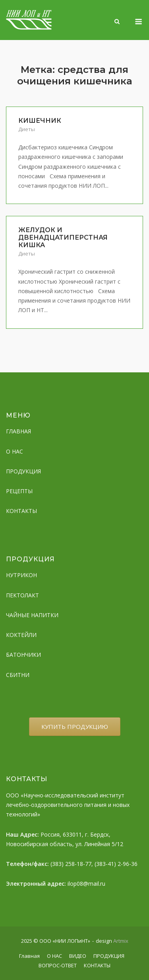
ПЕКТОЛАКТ (22, 595)
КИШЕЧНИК (40, 121)
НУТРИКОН (21, 575)
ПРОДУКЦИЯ (23, 471)
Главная (29, 956)
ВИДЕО (78, 956)
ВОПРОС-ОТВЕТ (58, 965)
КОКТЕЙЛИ (21, 635)
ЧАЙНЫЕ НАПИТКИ (32, 615)
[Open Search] (117, 22)
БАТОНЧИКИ (23, 655)
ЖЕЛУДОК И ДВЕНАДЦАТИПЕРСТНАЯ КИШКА (63, 237)
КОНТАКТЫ (21, 511)
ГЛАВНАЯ (18, 431)
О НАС (15, 451)
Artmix (121, 941)
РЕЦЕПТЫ (19, 491)
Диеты (27, 129)
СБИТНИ (18, 675)
